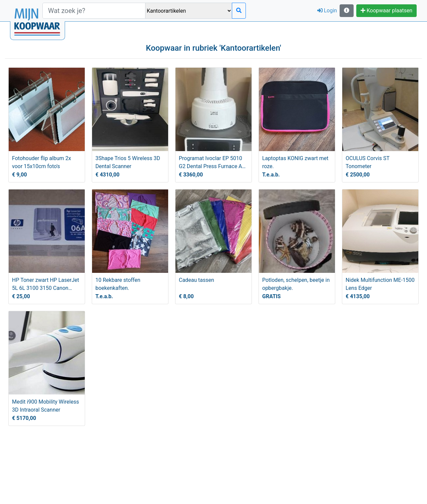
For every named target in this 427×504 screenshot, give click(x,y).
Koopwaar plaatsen (386, 11)
